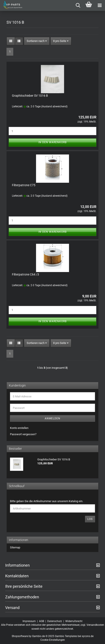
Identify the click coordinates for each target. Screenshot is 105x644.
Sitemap (15, 547)
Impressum (29, 621)
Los (90, 519)
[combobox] (37, 41)
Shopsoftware (20, 636)
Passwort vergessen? (23, 434)
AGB (42, 621)
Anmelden (52, 418)
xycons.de (88, 636)
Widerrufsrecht (74, 621)
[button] (11, 41)
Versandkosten (95, 625)
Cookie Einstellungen (53, 640)
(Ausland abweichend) (54, 106)
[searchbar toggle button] (78, 5)
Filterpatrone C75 (24, 185)
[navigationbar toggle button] (100, 5)
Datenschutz (55, 621)
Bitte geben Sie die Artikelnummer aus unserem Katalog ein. (47, 501)
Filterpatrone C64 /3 (25, 274)
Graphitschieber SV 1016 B (30, 96)
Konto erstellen (19, 428)
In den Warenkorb (52, 142)
